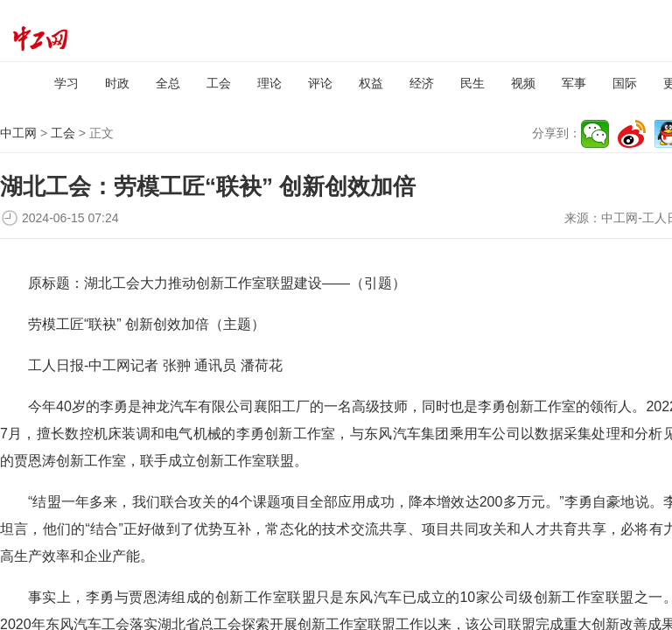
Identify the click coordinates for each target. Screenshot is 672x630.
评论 (320, 83)
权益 (371, 83)
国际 (625, 83)
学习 (66, 83)
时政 (117, 83)
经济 (422, 83)
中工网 (18, 133)
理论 (269, 83)
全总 (168, 83)
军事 (574, 83)
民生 (472, 83)
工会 (219, 83)
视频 (523, 83)
